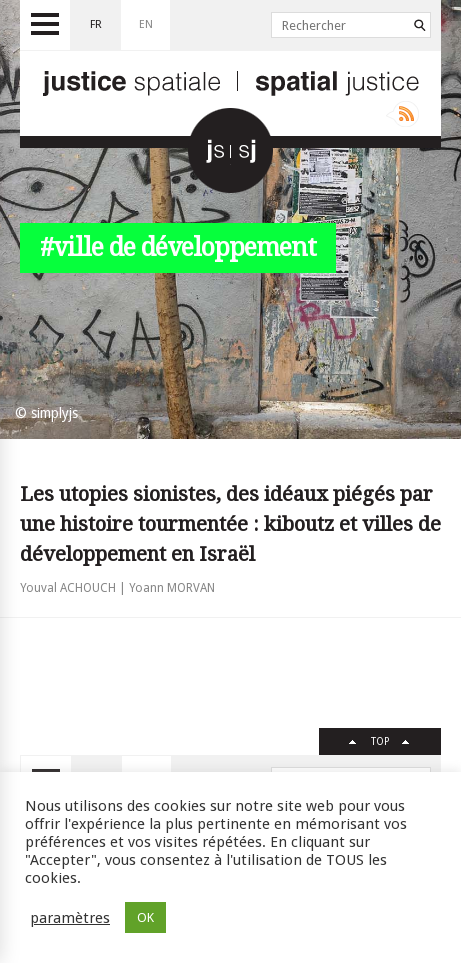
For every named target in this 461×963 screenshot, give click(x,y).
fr (96, 24)
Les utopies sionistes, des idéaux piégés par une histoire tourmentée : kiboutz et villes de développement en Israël (230, 524)
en (146, 24)
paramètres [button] (70, 918)
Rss (402, 114)
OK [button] (145, 917)
